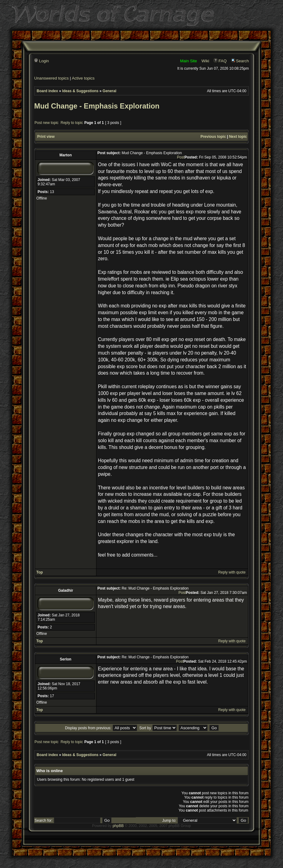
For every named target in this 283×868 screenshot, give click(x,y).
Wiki (205, 61)
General (109, 91)
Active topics (83, 78)
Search (240, 61)
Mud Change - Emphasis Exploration (97, 106)
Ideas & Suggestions (80, 91)
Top (40, 572)
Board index (47, 91)
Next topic (238, 137)
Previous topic (213, 137)
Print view (46, 137)
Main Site (189, 61)
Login (42, 61)
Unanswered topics (51, 78)
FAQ (220, 61)
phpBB (118, 826)
